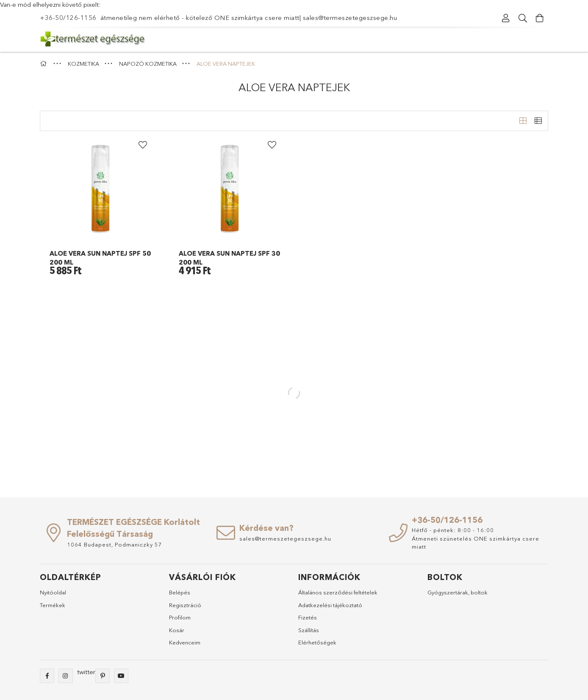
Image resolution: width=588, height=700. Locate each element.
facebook (47, 676)
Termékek (53, 605)
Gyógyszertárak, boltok (458, 592)
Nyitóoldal (53, 592)
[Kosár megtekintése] (540, 18)
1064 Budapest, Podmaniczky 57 (115, 544)
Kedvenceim (185, 642)
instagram (66, 676)
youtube (121, 676)
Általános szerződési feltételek (338, 592)
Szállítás (309, 630)
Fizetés (308, 617)
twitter (86, 672)
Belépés (180, 592)
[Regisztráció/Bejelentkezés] (506, 18)
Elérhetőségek (317, 642)
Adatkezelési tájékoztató (330, 605)
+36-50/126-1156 (68, 18)
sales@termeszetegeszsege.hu (350, 18)
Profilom (180, 617)
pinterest (103, 676)
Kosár (177, 630)
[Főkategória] (44, 64)
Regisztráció (185, 605)
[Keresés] (523, 18)
